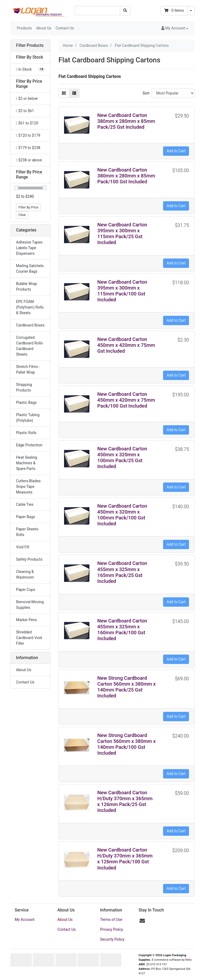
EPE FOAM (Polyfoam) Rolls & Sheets (30, 307)
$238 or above (29, 160)
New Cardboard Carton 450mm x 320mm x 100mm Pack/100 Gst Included (122, 515)
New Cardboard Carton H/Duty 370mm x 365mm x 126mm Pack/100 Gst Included (125, 859)
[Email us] (142, 921)
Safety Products (29, 559)
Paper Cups (26, 590)
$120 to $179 (28, 135)
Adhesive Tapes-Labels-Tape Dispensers (30, 248)
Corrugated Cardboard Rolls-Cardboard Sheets (30, 346)
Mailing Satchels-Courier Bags (30, 269)
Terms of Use (111, 920)
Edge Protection (29, 445)
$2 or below (27, 98)
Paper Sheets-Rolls (27, 532)
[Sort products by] (173, 93)
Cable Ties (25, 504)
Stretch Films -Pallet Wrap (28, 369)
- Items (174, 10)
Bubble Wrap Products (27, 286)
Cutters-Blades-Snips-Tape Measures (29, 487)
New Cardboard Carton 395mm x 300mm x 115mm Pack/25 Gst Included (122, 233)
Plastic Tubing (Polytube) (28, 418)
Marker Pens (26, 620)
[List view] (74, 93)
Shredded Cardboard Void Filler (29, 638)
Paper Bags (25, 517)
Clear (22, 215)
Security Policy (112, 939)
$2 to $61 (25, 111)
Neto (189, 960)
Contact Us (65, 28)
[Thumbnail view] (64, 93)
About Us (44, 28)
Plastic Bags (26, 402)
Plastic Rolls (26, 433)
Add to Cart (176, 151)
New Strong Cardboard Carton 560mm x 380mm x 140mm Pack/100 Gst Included (127, 744)
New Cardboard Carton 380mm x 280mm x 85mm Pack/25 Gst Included (126, 121)
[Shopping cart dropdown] (191, 11)
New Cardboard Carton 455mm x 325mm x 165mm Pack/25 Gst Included (122, 572)
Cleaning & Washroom (25, 574)
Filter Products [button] (30, 45)
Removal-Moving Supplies (30, 605)
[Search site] (125, 11)
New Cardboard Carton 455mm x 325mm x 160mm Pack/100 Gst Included (122, 630)
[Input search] (97, 11)
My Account (25, 920)
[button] (175, 28)
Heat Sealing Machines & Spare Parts (27, 463)
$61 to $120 (27, 123)
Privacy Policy (112, 929)
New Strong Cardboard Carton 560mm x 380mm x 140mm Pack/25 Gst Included (127, 687)
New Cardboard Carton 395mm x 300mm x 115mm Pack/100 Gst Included (122, 291)
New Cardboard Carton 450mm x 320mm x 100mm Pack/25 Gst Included (122, 457)
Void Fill (23, 547)
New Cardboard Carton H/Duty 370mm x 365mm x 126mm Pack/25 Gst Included (125, 801)
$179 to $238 (28, 148)
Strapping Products (24, 387)
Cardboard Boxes (30, 325)
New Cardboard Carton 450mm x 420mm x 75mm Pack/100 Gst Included (126, 400)
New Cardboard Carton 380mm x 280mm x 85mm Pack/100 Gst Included (126, 176)
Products (24, 28)
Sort (146, 93)
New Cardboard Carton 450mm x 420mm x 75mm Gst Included (126, 345)
